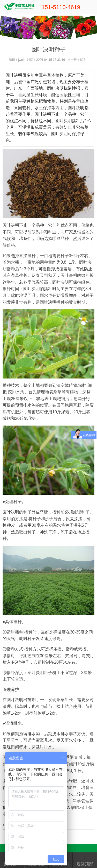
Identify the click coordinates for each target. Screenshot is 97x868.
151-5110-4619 (61, 7)
